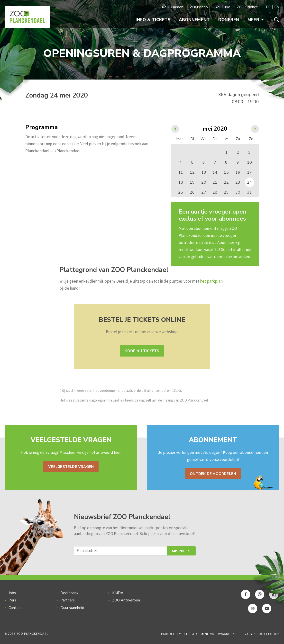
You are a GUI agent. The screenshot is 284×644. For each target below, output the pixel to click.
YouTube (223, 7)
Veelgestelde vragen (71, 467)
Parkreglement (174, 634)
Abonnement (194, 20)
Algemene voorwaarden (213, 634)
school (199, 7)
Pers (12, 600)
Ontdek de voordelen (213, 474)
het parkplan (211, 281)
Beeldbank (69, 593)
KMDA (118, 593)
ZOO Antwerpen (126, 600)
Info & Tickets (153, 20)
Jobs (12, 593)
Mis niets (181, 551)
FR (268, 7)
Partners (68, 600)
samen (172, 7)
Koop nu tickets (142, 351)
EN (277, 7)
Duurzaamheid (72, 608)
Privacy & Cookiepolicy (259, 634)
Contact (15, 608)
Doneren (229, 20)
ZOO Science (247, 7)
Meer (256, 20)
